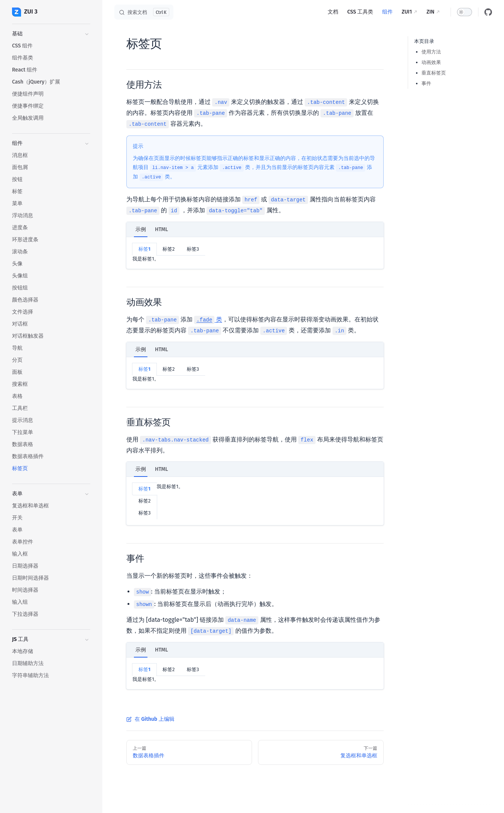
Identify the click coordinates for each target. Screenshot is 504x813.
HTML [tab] (162, 229)
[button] (51, 34)
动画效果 (431, 62)
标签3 (193, 249)
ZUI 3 (25, 12)
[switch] (465, 12)
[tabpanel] (255, 253)
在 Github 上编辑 (150, 719)
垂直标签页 (434, 73)
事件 (427, 83)
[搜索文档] (144, 12)
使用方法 (431, 52)
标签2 (169, 249)
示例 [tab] (141, 229)
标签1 (144, 249)
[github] (488, 12)
